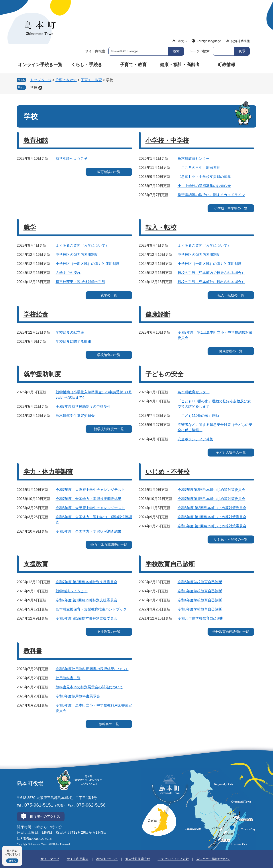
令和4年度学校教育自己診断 (200, 600)
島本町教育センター (194, 158)
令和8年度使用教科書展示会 (78, 696)
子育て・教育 (133, 65)
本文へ (182, 41)
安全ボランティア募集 (195, 439)
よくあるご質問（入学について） (82, 245)
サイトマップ (50, 859)
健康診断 (158, 314)
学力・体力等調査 (48, 472)
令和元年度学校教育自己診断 (201, 618)
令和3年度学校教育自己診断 (200, 609)
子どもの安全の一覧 (231, 452)
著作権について (107, 859)
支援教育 (36, 564)
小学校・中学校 (167, 141)
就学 (30, 227)
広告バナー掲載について (213, 859)
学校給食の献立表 (70, 332)
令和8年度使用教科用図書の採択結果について (92, 669)
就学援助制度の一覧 (109, 429)
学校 (34, 88)
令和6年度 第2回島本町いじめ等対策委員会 (212, 508)
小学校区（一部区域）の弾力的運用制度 (88, 264)
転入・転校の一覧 (231, 295)
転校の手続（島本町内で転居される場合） (211, 273)
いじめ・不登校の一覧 (231, 539)
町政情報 (226, 65)
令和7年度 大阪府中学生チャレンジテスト (90, 490)
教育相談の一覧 (109, 172)
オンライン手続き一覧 (40, 65)
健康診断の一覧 (231, 351)
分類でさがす (66, 80)
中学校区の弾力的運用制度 (77, 255)
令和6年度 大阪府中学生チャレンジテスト (90, 508)
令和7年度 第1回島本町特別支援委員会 (86, 600)
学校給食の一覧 (109, 355)
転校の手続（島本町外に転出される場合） (211, 282)
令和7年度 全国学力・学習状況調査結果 (89, 499)
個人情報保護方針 (138, 859)
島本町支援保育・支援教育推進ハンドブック (91, 609)
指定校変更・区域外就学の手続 (81, 282)
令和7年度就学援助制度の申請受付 (83, 406)
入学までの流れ (68, 273)
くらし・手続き (87, 65)
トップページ (41, 80)
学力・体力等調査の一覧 (109, 545)
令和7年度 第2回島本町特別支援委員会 (86, 582)
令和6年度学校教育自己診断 (200, 582)
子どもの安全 (164, 374)
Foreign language (209, 41)
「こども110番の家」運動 (198, 416)
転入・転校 (161, 227)
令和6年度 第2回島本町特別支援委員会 (86, 618)
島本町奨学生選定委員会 (75, 416)
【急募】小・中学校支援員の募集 (204, 177)
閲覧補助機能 (240, 41)
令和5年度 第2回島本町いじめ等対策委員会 (212, 526)
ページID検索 (200, 51)
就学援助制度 (42, 374)
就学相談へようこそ (72, 158)
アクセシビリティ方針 (173, 859)
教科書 (33, 651)
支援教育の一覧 (109, 632)
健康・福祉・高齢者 (180, 65)
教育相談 (36, 141)
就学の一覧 (109, 295)
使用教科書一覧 (68, 678)
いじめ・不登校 (168, 472)
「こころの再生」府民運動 (199, 168)
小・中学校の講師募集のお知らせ (204, 186)
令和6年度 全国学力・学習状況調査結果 (89, 531)
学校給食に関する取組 (73, 341)
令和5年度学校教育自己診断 (200, 591)
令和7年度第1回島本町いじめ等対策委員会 (212, 499)
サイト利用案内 (78, 859)
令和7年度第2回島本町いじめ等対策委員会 (212, 490)
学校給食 (36, 314)
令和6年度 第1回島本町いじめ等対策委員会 (212, 517)
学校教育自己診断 (170, 564)
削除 (40, 88)
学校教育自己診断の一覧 (231, 632)
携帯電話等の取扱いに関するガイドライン (211, 195)
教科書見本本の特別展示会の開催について (89, 687)
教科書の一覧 (109, 724)
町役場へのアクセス (45, 816)
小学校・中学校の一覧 (231, 208)
